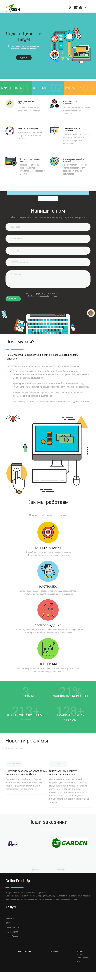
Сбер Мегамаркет (13, 927)
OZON (8, 923)
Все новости (14, 748)
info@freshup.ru (53, 951)
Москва (80, 951)
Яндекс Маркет (12, 932)
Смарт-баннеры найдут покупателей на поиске (63, 773)
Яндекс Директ (12, 936)
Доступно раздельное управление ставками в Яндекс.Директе (26, 773)
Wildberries (10, 919)
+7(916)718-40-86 (24, 951)
